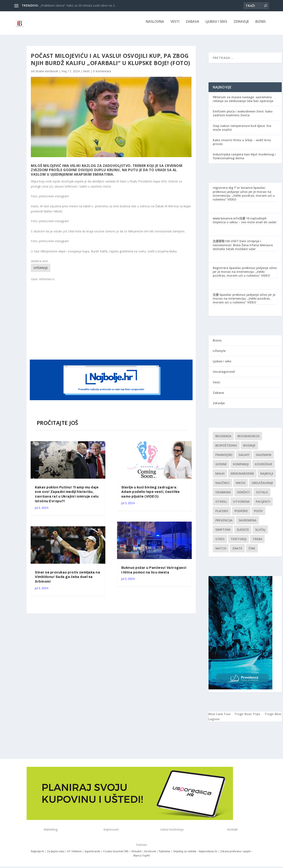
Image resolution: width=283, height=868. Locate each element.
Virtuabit (136, 854)
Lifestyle (219, 354)
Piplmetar (164, 854)
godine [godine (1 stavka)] (221, 467)
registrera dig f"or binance (233, 191)
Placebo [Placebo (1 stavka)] (222, 514)
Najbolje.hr (38, 854)
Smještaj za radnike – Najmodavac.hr (195, 854)
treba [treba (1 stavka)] (257, 542)
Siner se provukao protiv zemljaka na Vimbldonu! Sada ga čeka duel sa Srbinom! (67, 580)
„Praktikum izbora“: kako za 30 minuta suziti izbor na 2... (78, 5)
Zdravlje (241, 25)
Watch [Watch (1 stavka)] (221, 551)
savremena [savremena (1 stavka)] (247, 523)
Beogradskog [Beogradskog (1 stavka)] (249, 439)
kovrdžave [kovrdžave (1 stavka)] (264, 467)
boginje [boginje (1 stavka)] (249, 448)
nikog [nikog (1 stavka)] (241, 486)
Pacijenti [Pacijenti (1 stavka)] (263, 504)
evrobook (51, 74)
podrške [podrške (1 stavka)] (241, 514)
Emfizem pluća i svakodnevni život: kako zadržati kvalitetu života (243, 116)
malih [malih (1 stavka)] (220, 476)
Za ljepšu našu (56, 854)
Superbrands (92, 854)
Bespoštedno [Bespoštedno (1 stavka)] (226, 448)
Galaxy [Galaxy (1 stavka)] (244, 458)
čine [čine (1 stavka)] (252, 551)
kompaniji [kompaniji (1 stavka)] (241, 467)
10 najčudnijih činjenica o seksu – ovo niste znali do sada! (245, 223)
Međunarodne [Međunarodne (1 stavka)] (242, 476)
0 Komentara (102, 74)
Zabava (192, 25)
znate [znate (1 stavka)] (237, 551)
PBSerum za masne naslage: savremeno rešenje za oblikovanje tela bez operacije (243, 102)
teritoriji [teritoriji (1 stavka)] (239, 542)
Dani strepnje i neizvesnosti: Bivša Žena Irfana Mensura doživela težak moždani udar (243, 248)
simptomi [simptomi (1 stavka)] (223, 533)
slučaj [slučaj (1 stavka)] (260, 533)
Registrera (221, 271)
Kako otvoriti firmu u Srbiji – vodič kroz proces (242, 145)
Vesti (175, 25)
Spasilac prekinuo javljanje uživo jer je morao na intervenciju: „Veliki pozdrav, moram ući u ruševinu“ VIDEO (244, 196)
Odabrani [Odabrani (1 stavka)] (223, 495)
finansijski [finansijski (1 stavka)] (224, 458)
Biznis (261, 25)
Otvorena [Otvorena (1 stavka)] (241, 504)
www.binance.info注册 (229, 221)
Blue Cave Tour (220, 717)
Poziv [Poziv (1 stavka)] (258, 514)
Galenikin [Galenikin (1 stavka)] (264, 458)
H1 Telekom (74, 854)
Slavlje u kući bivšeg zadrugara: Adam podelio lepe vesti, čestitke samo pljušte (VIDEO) (151, 495)
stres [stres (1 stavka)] (220, 542)
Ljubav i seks (216, 25)
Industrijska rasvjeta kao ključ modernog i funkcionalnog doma (244, 159)
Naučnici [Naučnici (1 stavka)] (222, 486)
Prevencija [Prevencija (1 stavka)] (224, 523)
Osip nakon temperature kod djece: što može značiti (242, 130)
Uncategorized (224, 375)
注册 (216, 298)
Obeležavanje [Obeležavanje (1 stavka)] (262, 486)
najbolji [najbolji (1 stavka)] (267, 476)
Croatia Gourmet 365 (116, 854)
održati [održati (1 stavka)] (243, 495)
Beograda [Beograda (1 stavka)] (223, 439)
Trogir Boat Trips (247, 717)
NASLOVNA (155, 25)
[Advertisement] (112, 323)
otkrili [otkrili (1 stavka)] (221, 504)
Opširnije (41, 271)
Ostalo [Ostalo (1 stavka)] (262, 495)
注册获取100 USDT (226, 244)
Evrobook (150, 854)
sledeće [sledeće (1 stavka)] (243, 533)
